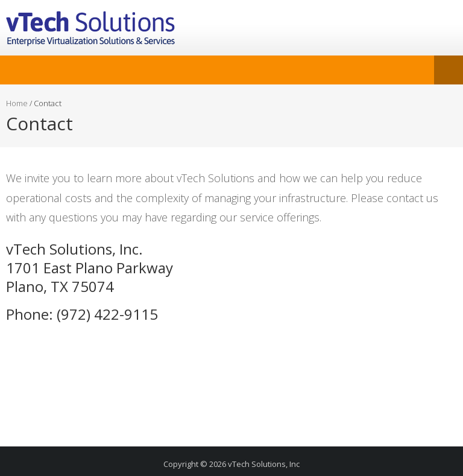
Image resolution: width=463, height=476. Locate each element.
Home (17, 103)
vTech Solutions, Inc (264, 464)
